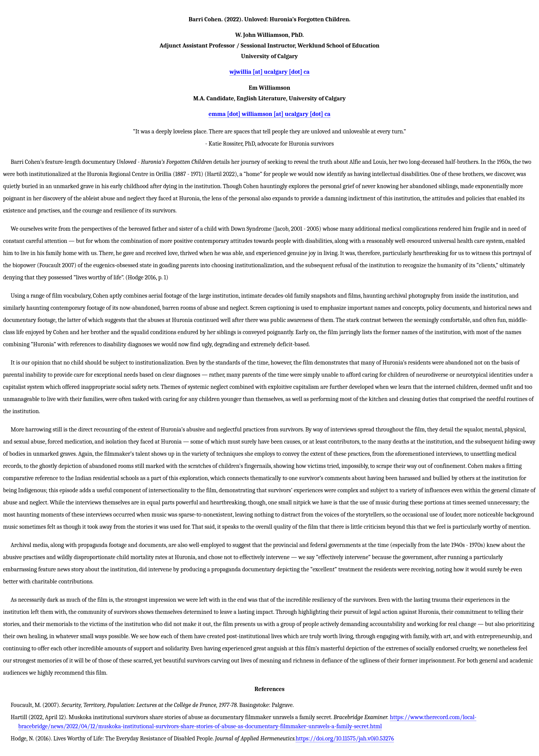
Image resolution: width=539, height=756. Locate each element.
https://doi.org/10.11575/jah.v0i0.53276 (345, 739)
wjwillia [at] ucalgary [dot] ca (269, 72)
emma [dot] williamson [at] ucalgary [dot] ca (269, 114)
